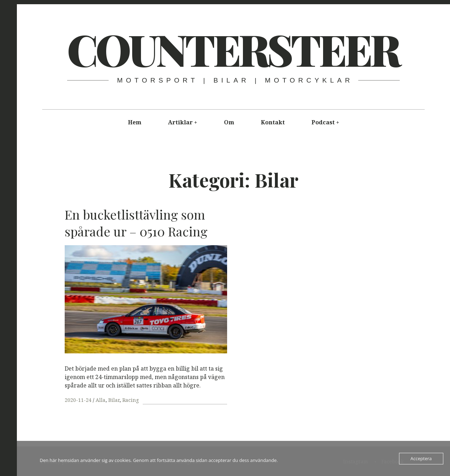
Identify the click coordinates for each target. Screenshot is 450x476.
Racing (131, 400)
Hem (135, 122)
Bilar (114, 400)
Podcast (323, 122)
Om (229, 122)
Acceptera (421, 458)
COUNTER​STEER (233, 49)
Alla (101, 400)
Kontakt (273, 122)
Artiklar (180, 122)
